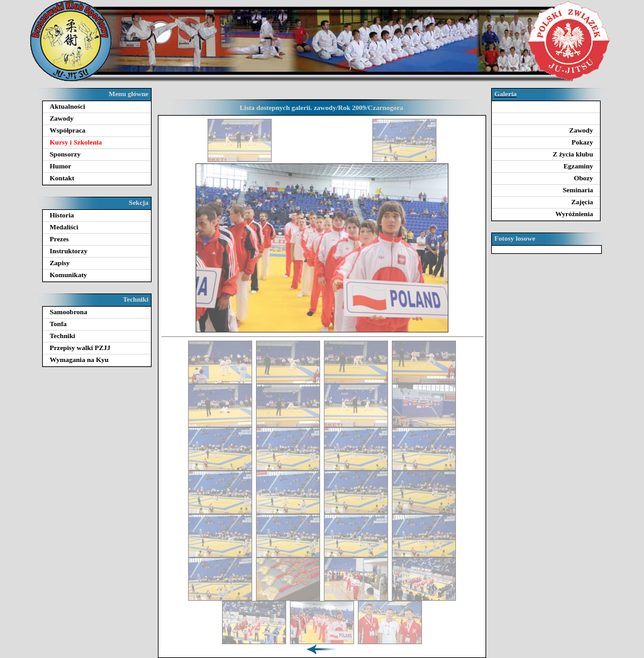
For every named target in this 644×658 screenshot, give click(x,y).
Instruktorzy (69, 251)
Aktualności (67, 106)
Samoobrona (69, 312)
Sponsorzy (65, 154)
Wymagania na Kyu (79, 359)
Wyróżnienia (574, 214)
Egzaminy (578, 166)
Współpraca (68, 130)
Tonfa (58, 324)
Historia (62, 215)
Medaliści (64, 227)
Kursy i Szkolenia (76, 142)
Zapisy (60, 263)
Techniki (63, 336)
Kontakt (62, 178)
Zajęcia (582, 202)
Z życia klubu (573, 154)
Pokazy (582, 142)
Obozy (583, 178)
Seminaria (578, 190)
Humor (60, 166)
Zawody (62, 118)
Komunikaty (68, 275)
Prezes (59, 239)
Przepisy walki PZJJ (80, 348)
